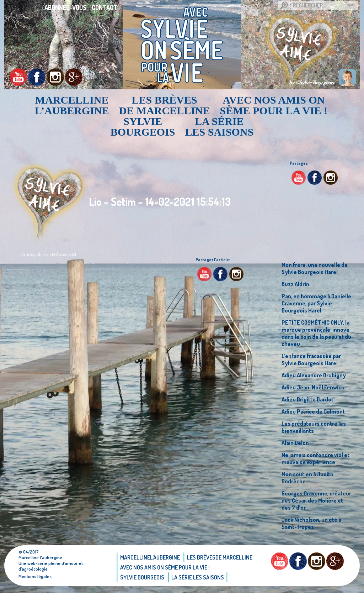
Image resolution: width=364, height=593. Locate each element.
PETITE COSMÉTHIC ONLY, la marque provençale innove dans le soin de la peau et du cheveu (316, 333)
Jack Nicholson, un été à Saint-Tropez (311, 523)
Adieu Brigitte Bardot (307, 399)
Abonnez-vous (65, 7)
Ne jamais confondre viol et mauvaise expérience (315, 458)
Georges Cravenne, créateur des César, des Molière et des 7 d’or (316, 500)
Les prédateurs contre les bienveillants (314, 427)
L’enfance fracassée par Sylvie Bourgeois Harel (311, 360)
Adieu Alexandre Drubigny (314, 375)
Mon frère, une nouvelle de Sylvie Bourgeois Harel (315, 268)
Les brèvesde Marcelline (165, 105)
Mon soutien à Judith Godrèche (307, 478)
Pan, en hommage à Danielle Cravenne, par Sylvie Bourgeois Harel (316, 303)
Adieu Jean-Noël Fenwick (313, 387)
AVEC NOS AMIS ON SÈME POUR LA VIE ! (274, 105)
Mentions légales (35, 576)
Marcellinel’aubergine (72, 105)
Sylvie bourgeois (143, 127)
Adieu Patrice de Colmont (313, 411)
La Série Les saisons (220, 127)
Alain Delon (295, 443)
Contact (105, 7)
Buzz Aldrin (295, 284)
